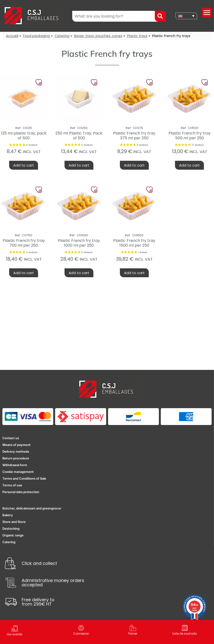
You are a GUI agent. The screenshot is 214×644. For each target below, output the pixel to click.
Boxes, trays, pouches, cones (98, 36)
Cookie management (18, 472)
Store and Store (14, 522)
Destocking (11, 528)
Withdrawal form (15, 465)
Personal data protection (21, 492)
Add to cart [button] (24, 165)
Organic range (13, 535)
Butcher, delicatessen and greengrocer (32, 508)
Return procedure (16, 458)
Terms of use (12, 485)
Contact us (11, 438)
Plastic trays (137, 36)
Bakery (8, 515)
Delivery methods (16, 451)
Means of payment (16, 445)
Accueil (12, 36)
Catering (62, 36)
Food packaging (36, 36)
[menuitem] (186, 16)
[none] (186, 16)
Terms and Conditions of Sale (24, 478)
